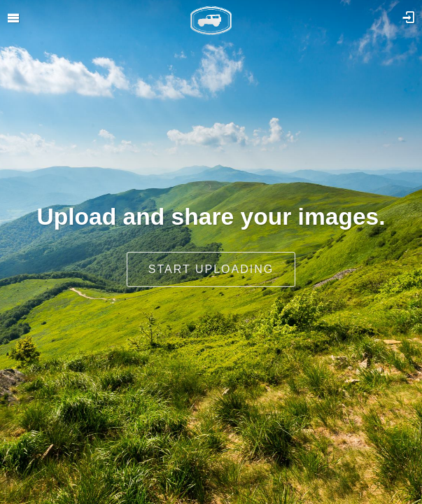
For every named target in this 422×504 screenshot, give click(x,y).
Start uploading (211, 269)
